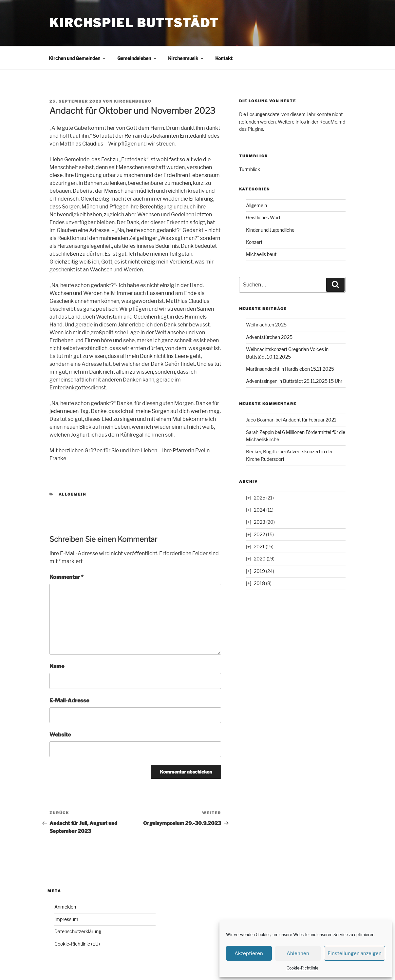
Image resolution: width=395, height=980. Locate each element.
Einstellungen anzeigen (355, 953)
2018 (259, 583)
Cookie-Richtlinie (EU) (77, 944)
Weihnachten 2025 (266, 325)
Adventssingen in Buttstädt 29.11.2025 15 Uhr (294, 381)
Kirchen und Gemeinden (78, 58)
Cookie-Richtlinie (302, 968)
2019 (259, 571)
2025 (260, 498)
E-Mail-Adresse (69, 701)
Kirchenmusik (186, 58)
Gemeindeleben (137, 58)
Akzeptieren (249, 953)
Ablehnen (298, 953)
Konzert (254, 242)
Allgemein (73, 494)
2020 (260, 559)
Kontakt (224, 58)
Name (57, 666)
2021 (259, 547)
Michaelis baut (261, 254)
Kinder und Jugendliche (270, 230)
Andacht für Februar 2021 (310, 420)
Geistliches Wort (263, 217)
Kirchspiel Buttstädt (134, 23)
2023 (260, 522)
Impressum (66, 919)
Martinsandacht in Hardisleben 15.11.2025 (290, 369)
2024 (260, 510)
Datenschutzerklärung (78, 931)
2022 (259, 534)
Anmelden (65, 907)
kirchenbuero (133, 101)
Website (60, 735)
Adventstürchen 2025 (269, 337)
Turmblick (250, 169)
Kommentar (66, 577)
